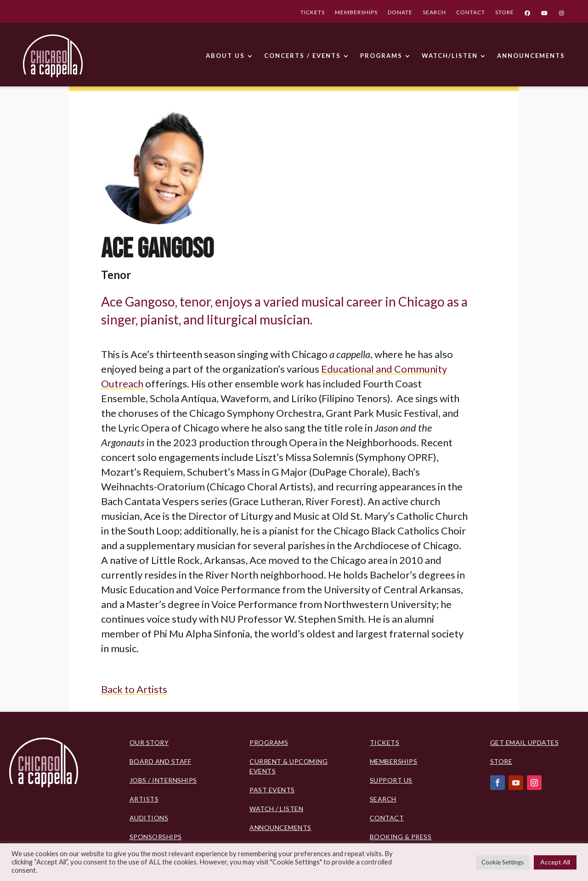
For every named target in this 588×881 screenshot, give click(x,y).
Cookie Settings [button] (503, 862)
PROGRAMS (381, 56)
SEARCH (434, 13)
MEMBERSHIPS (356, 13)
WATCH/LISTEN (450, 56)
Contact (387, 818)
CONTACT (471, 13)
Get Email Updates (525, 742)
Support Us (391, 780)
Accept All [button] (555, 862)
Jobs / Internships (163, 780)
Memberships (394, 761)
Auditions (149, 818)
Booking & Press (401, 837)
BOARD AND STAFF (161, 761)
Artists (144, 799)
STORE (505, 13)
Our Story (149, 742)
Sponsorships (156, 837)
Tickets (385, 742)
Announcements (280, 827)
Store (501, 761)
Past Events (272, 790)
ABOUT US (225, 56)
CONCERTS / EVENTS (302, 56)
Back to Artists (134, 689)
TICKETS (313, 13)
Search (383, 799)
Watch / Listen (276, 809)
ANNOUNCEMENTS (531, 56)
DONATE (400, 13)
